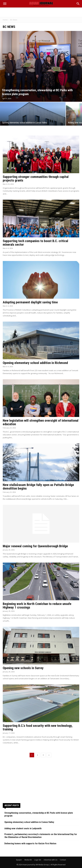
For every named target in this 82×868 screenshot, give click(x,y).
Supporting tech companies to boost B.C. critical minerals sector (35, 243)
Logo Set (38, 860)
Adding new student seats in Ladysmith (23, 828)
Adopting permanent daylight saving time (30, 302)
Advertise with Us (50, 860)
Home (5, 20)
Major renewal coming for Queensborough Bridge (35, 546)
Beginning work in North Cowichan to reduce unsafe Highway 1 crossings (37, 606)
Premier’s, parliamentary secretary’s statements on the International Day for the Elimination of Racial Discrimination (41, 836)
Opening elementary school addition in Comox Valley (29, 822)
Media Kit (28, 860)
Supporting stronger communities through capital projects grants (36, 179)
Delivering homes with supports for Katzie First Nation (30, 844)
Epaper (19, 860)
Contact (63, 860)
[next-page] (49, 755)
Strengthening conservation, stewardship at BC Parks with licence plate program (39, 814)
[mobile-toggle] (5, 4)
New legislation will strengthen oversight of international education (41, 422)
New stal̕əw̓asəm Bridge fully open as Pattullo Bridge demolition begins (38, 487)
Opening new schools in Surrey (23, 668)
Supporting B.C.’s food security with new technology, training (38, 727)
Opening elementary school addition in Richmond (35, 363)
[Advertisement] (41, 12)
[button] (78, 4)
